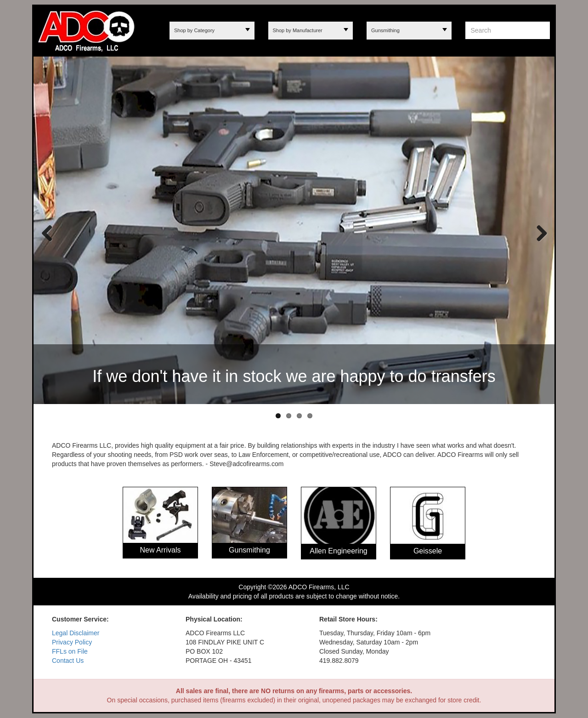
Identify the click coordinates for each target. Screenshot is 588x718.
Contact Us (68, 661)
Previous (47, 233)
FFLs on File (70, 651)
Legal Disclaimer (76, 633)
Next (538, 233)
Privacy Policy (72, 642)
